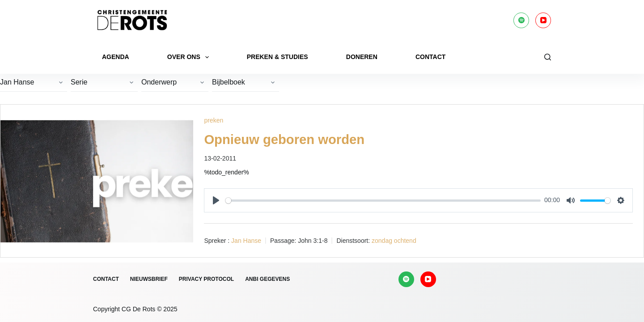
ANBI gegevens (267, 279)
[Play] (216, 200)
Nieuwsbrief (149, 279)
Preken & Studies (278, 57)
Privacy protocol (206, 279)
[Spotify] (521, 20)
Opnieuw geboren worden (286, 139)
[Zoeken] (548, 57)
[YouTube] (543, 20)
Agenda (116, 57)
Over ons (190, 57)
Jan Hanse (246, 240)
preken (214, 120)
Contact (430, 57)
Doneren (362, 57)
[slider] (383, 200)
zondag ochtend (394, 240)
